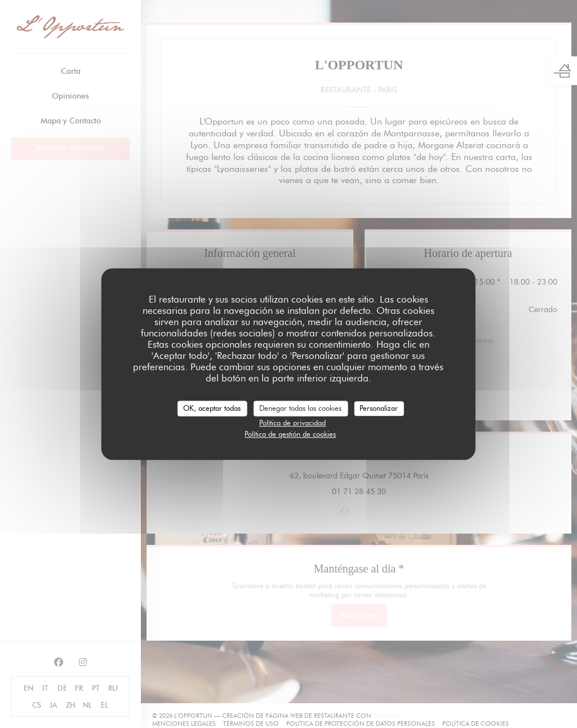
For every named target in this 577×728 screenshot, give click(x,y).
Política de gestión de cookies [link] (290, 434)
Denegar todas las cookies (300, 408)
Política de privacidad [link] (292, 423)
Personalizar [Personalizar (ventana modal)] (379, 408)
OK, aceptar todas (212, 408)
